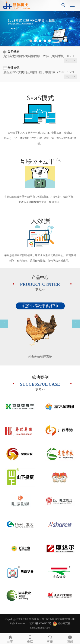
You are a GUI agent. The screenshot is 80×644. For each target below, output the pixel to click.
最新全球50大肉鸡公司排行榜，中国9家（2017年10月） (34, 73)
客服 (50, 639)
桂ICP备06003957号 (40, 623)
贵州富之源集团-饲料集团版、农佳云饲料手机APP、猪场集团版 (34, 56)
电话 (30, 639)
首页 (10, 639)
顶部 (70, 639)
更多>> (40, 290)
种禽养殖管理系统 (40, 357)
